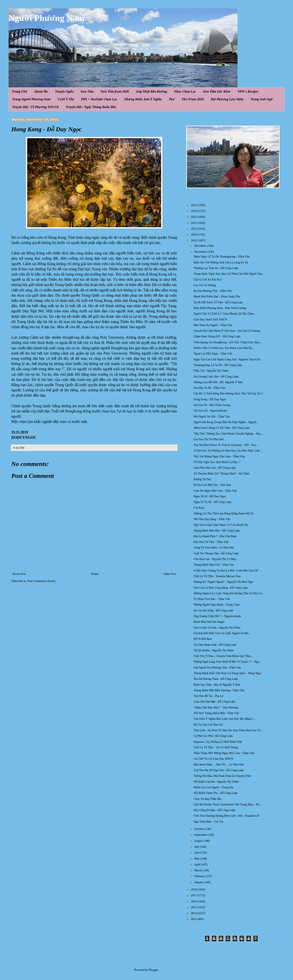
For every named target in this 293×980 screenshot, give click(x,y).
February (200, 876)
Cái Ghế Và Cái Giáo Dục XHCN (213, 759)
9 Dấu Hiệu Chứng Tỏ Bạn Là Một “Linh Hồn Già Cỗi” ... (228, 571)
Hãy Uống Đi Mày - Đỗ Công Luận (214, 810)
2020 (194, 235)
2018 (194, 890)
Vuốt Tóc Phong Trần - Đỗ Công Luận (216, 553)
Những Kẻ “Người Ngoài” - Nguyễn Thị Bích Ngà (223, 582)
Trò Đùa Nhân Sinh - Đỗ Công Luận (215, 645)
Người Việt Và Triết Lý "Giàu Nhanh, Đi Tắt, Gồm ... (225, 314)
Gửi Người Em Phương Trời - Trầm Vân (217, 668)
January (199, 882)
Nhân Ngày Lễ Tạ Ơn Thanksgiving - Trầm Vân (222, 257)
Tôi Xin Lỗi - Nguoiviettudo (210, 411)
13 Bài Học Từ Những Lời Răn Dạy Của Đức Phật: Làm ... (228, 451)
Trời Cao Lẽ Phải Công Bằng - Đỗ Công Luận (221, 588)
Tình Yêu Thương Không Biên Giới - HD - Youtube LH (226, 816)
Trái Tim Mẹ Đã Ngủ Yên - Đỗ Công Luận (219, 770)
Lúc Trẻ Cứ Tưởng (205, 285)
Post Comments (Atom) (41, 581)
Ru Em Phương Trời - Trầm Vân (213, 291)
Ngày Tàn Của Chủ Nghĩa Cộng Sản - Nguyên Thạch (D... (228, 359)
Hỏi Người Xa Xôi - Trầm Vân (212, 417)
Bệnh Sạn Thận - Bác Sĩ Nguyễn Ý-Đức (217, 685)
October (199, 829)
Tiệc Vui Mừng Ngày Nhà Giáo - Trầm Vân (219, 456)
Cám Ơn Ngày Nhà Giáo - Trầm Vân (215, 491)
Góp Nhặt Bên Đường (152, 91)
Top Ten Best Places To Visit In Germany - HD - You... (226, 445)
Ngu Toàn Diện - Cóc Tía (208, 822)
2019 (194, 241)
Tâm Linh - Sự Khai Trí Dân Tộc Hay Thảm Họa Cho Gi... (228, 730)
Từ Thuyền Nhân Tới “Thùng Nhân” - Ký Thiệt (222, 474)
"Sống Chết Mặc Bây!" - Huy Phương (216, 708)
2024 (194, 211)
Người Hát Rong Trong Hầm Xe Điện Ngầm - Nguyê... (226, 422)
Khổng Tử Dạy (202, 479)
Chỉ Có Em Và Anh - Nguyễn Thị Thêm (217, 628)
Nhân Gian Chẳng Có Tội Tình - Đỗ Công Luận (222, 428)
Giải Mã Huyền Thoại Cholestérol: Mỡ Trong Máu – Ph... (227, 805)
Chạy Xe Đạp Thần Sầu (207, 799)
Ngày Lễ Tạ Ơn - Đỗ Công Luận (213, 502)
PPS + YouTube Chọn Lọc (99, 99)
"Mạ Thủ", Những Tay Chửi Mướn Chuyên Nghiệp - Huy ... (229, 434)
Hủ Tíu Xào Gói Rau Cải (208, 725)
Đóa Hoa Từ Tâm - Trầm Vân (211, 542)
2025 (194, 205)
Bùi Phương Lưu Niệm (227, 99)
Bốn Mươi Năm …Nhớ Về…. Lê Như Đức (219, 765)
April (198, 865)
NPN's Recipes (248, 91)
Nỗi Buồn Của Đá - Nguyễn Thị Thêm (216, 782)
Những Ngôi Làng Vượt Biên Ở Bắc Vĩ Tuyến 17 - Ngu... (227, 662)
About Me (41, 91)
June (197, 853)
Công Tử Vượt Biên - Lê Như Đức (214, 548)
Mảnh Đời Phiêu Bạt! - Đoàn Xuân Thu (217, 297)
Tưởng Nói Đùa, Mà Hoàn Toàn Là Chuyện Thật (222, 776)
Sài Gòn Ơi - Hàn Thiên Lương (212, 405)
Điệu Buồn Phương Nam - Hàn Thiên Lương (220, 308)
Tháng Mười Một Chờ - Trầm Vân (214, 565)
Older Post (170, 574)
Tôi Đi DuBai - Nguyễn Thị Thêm (214, 650)
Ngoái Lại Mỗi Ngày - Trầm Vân (213, 354)
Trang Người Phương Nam (31, 99)
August (199, 841)
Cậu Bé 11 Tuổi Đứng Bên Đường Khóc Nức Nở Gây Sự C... (229, 394)
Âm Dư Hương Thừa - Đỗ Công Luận (216, 679)
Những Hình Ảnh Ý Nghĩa (143, 99)
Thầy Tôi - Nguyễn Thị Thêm (211, 371)
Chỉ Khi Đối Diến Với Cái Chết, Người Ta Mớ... (222, 633)
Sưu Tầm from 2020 (115, 91)
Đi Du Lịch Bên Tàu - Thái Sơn (212, 485)
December (201, 246)
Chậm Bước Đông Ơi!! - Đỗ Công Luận (217, 336)
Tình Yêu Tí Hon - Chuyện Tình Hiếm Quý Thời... (223, 656)
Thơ (172, 99)
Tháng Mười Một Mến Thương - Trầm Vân (219, 690)
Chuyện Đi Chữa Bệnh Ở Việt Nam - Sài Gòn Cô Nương (227, 331)
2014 (194, 913)
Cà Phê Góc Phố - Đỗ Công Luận (213, 736)
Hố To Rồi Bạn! (203, 639)
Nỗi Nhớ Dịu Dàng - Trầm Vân (212, 519)
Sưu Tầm (87, 91)
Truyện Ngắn (64, 91)
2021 (194, 229)
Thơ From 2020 (193, 99)
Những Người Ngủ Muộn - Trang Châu (217, 605)
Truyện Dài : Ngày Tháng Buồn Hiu (91, 107)
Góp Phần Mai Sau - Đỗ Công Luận (215, 468)
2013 (194, 919)
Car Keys (199, 508)
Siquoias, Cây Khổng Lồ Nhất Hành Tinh (218, 742)
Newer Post (19, 574)
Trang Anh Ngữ (262, 99)
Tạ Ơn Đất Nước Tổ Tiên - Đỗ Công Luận (218, 302)
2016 (194, 902)
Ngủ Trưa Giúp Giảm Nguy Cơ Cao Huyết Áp (221, 525)
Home (95, 574)
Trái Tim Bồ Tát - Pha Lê (208, 696)
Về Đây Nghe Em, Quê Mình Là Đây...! (217, 462)
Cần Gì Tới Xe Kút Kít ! (208, 280)
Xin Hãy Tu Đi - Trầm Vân (209, 388)
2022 (194, 223)
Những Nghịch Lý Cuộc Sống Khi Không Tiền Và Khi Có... (229, 593)
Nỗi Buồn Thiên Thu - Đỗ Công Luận (216, 793)
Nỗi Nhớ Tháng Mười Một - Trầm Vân (216, 713)
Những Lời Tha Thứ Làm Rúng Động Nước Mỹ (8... (224, 514)
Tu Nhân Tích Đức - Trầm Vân (212, 599)
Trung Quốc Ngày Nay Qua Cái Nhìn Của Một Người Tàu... (229, 274)
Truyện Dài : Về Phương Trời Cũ (35, 107)
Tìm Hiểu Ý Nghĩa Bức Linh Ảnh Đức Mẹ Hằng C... (225, 719)
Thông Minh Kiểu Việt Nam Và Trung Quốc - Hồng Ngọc (228, 673)
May (197, 859)
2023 (194, 217)
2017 (194, 895)
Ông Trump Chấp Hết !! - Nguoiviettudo (217, 616)
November (201, 252)
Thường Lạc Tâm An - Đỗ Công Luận (216, 268)
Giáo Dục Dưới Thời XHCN (210, 320)
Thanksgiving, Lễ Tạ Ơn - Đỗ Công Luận (218, 365)
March (198, 870)
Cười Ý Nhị (66, 99)
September (201, 835)
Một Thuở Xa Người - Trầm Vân (213, 325)
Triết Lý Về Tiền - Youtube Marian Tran (217, 576)
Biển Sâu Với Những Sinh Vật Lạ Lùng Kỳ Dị (221, 262)
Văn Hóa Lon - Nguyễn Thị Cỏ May (215, 559)
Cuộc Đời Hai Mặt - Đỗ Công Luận (214, 702)
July (197, 847)
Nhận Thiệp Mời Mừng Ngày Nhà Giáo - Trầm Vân (224, 753)
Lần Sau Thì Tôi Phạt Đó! (209, 439)
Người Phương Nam (46, 18)
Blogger (153, 970)
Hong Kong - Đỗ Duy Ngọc (210, 399)
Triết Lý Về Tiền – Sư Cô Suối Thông (216, 747)
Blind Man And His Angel (209, 622)
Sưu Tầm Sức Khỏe (217, 91)
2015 (194, 907)
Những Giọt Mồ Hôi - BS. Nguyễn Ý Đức (218, 382)
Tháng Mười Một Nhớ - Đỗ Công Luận (217, 531)
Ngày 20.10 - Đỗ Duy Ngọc (210, 496)
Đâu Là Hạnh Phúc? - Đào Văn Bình (215, 536)
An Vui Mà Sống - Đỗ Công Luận (213, 611)
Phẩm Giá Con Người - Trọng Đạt (214, 787)
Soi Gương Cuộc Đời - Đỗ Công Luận (216, 377)
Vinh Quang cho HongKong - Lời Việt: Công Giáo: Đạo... (228, 342)
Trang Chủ (19, 91)
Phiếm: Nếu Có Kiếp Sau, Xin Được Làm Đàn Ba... (224, 348)
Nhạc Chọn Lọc (185, 91)
